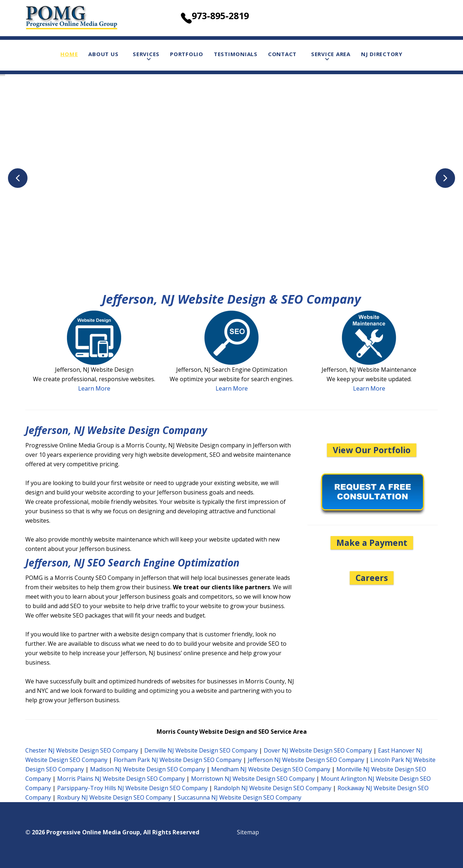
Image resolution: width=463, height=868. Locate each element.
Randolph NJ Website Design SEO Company (273, 788)
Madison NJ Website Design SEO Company (148, 769)
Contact (282, 54)
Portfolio (187, 54)
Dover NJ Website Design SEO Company (318, 750)
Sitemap (248, 832)
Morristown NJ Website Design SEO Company (253, 779)
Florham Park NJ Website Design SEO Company (178, 760)
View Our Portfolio (372, 450)
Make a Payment (372, 543)
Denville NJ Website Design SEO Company (201, 750)
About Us (103, 54)
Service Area (331, 54)
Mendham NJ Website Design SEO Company (271, 769)
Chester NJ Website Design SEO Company (82, 750)
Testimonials (236, 54)
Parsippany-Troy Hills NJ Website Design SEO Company (132, 788)
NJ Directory (382, 54)
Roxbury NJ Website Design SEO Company (114, 797)
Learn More (94, 388)
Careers (372, 578)
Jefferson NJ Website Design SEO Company (306, 760)
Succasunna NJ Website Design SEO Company (239, 797)
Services (146, 54)
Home (69, 54)
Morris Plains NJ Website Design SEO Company (121, 779)
